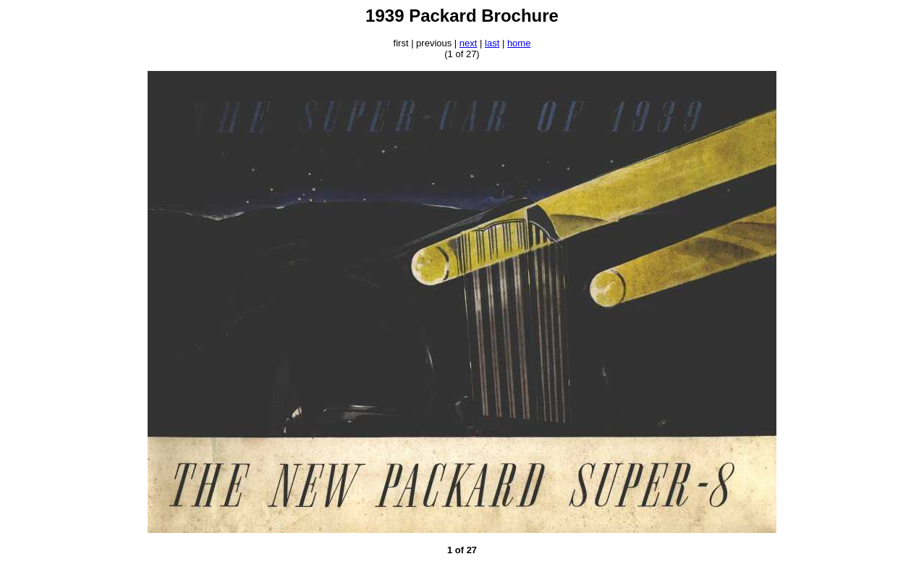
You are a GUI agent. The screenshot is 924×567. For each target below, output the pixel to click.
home (519, 43)
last (492, 43)
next (469, 43)
